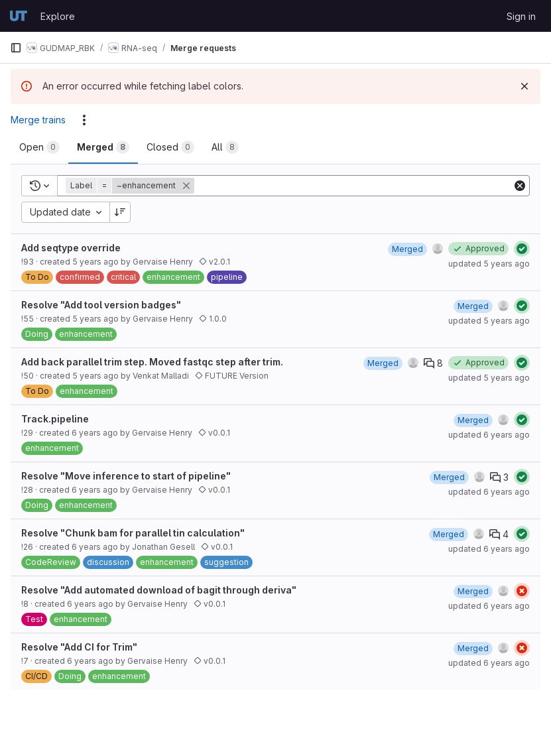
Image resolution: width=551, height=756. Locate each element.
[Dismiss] (524, 86)
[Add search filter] (354, 186)
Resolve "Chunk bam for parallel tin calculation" (133, 533)
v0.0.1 (214, 433)
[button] (131, 186)
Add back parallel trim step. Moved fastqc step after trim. (152, 362)
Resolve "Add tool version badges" (101, 305)
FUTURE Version (232, 376)
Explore (58, 16)
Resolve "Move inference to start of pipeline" (126, 476)
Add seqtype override (71, 248)
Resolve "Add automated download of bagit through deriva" (159, 590)
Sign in (521, 16)
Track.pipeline (55, 419)
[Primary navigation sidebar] (16, 48)
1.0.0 (213, 319)
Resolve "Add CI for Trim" (79, 647)
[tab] (39, 147)
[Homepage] (19, 16)
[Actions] (84, 120)
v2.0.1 (214, 262)
